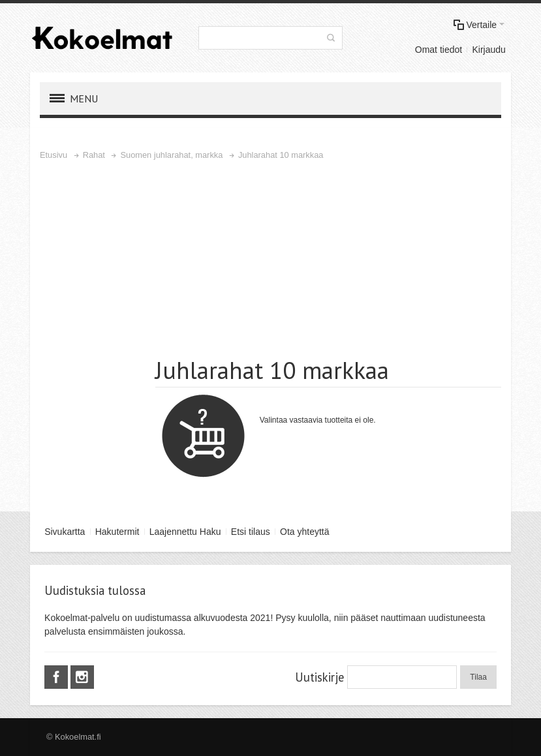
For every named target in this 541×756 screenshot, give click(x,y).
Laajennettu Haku (185, 532)
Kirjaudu (488, 50)
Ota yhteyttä (304, 532)
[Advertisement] (270, 260)
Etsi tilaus (251, 532)
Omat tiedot (439, 50)
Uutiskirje (319, 677)
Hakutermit (117, 532)
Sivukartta (65, 532)
